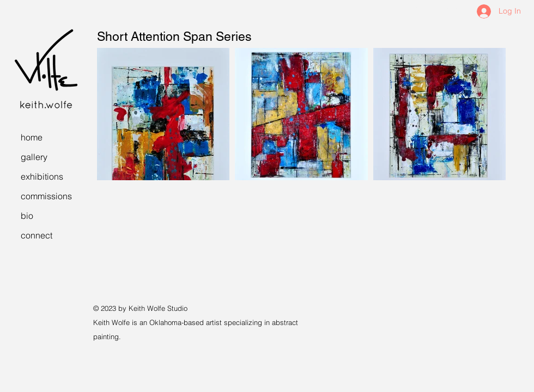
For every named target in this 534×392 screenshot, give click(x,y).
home (32, 137)
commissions (46, 196)
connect (37, 235)
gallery (34, 157)
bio (27, 216)
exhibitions (42, 176)
